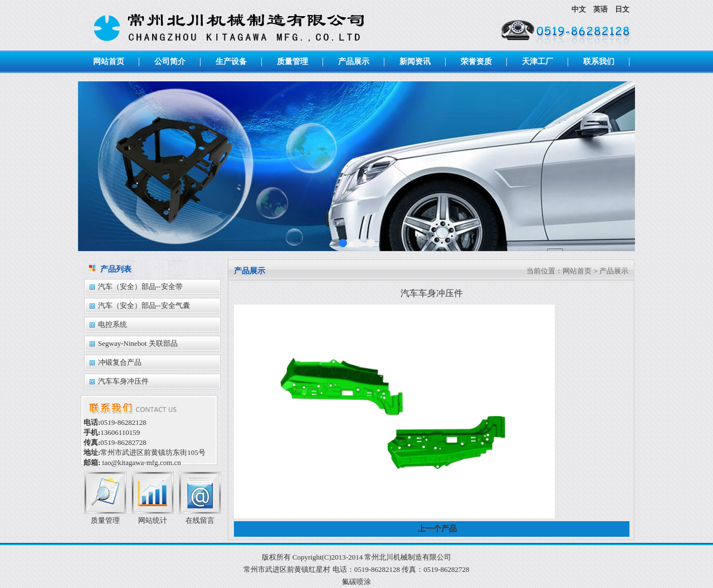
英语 (601, 9)
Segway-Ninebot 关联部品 (138, 343)
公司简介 (170, 62)
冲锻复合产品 (120, 362)
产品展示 (354, 62)
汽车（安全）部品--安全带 (140, 286)
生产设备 (231, 62)
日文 (622, 9)
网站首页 (109, 62)
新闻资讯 (415, 62)
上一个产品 (437, 529)
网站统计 (153, 520)
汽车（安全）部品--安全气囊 (144, 305)
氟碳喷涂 (356, 582)
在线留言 (200, 520)
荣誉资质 (476, 62)
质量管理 (292, 62)
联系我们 (599, 62)
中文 (580, 9)
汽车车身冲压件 (123, 381)
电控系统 (113, 324)
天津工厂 (538, 62)
